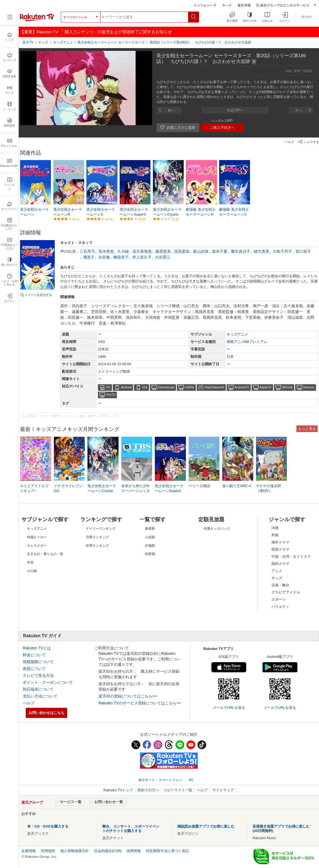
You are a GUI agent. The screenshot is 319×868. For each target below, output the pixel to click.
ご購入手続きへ (222, 127)
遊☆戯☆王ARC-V (237, 486)
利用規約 (48, 851)
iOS (145, 387)
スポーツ (279, 599)
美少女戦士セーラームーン (34, 212)
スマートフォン (170, 780)
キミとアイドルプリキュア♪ (34, 488)
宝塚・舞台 (280, 585)
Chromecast (166, 387)
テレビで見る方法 (38, 675)
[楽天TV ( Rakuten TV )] (37, 19)
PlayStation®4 (215, 387)
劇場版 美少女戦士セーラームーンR (201, 212)
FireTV (111, 395)
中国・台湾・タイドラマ (291, 557)
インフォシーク (205, 5)
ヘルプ (289, 142)
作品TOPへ (235, 110)
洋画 (275, 528)
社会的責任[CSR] (108, 851)
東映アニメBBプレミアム (247, 342)
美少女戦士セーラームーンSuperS (134, 212)
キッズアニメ (237, 334)
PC (108, 387)
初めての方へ (148, 790)
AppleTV (266, 387)
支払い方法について (40, 696)
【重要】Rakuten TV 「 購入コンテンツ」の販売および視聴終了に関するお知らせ (96, 32)
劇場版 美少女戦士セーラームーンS (234, 212)
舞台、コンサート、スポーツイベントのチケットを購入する (131, 829)
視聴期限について (38, 662)
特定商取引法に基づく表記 (167, 851)
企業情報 (29, 851)
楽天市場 (244, 5)
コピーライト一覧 (178, 790)
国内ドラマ (280, 564)
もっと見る (307, 429)
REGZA (287, 387)
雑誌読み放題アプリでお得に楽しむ (206, 826)
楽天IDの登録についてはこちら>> (128, 696)
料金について (34, 655)
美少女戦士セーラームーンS (101, 212)
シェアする (309, 142)
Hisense (309, 387)
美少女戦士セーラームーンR (68, 212)
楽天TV (28, 42)
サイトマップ (223, 790)
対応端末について (38, 689)
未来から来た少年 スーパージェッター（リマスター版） (136, 491)
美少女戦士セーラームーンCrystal (167, 212)
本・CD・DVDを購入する (48, 826)
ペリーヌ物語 (199, 486)
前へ (171, 110)
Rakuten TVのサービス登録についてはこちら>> (140, 703)
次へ (299, 110)
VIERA (190, 387)
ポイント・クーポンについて (48, 682)
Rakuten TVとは (37, 648)
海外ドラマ (280, 542)
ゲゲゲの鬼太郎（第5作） (269, 488)
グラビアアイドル (286, 592)
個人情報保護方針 (75, 851)
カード (227, 5)
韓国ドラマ (280, 549)
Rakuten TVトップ (119, 790)
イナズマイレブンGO (68, 488)
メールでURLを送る (229, 708)
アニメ (277, 571)
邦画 (275, 535)
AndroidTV (242, 387)
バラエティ (280, 607)
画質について (34, 669)
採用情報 (134, 851)
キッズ (277, 578)
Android (126, 387)
